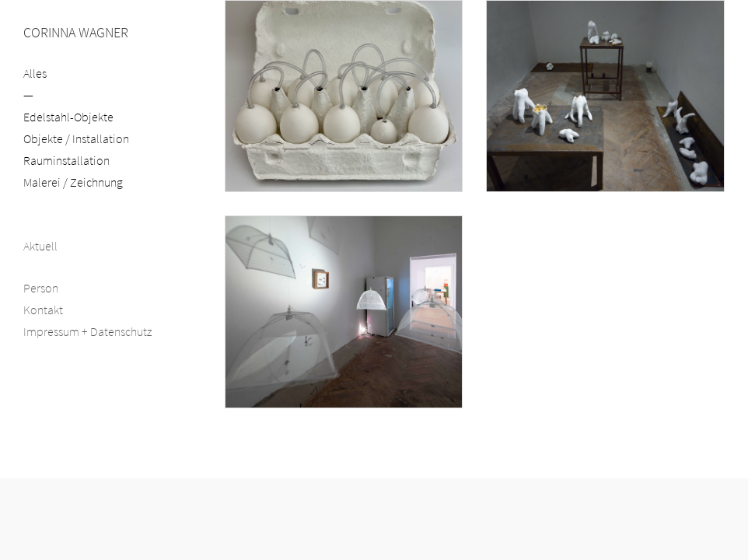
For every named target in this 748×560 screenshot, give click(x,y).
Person (41, 288)
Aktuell (40, 246)
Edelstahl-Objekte (68, 117)
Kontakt (43, 310)
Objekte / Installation (76, 138)
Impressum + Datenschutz (87, 331)
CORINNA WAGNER (76, 32)
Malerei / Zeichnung (73, 182)
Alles (35, 73)
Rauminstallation (66, 160)
